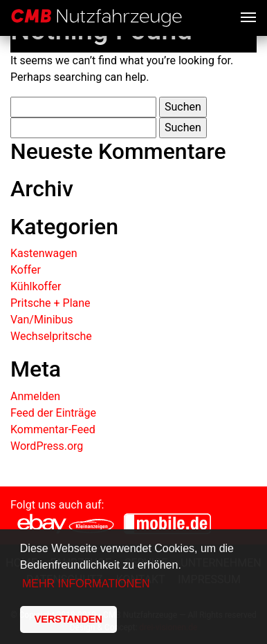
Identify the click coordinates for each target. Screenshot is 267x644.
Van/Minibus (42, 320)
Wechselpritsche (51, 336)
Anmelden (35, 396)
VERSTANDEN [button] (68, 619)
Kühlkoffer (36, 286)
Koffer (26, 270)
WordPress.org (47, 446)
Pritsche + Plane (50, 303)
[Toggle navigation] (248, 16)
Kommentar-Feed (53, 429)
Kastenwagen (44, 253)
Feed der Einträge (53, 413)
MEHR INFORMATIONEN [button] (86, 584)
